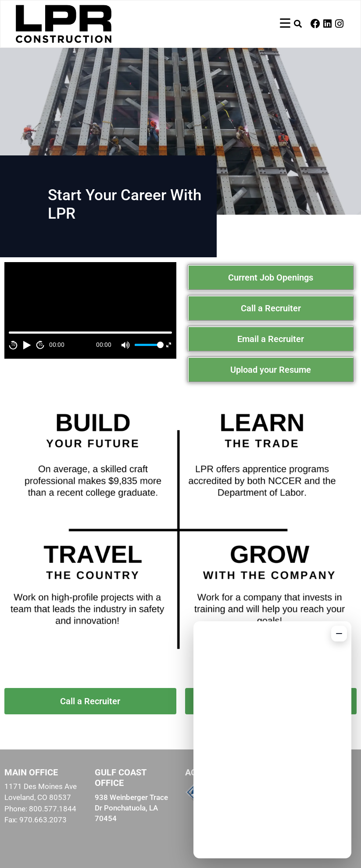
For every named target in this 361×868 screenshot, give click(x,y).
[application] (90, 310)
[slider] (148, 345)
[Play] (27, 345)
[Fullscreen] (169, 345)
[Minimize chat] (339, 634)
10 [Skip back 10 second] (13, 345)
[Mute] (126, 345)
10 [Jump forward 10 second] (40, 345)
